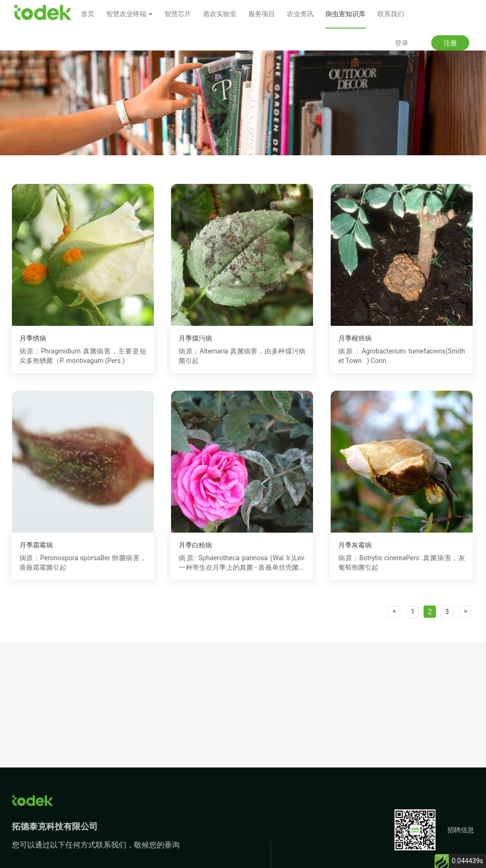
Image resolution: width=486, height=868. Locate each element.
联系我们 (391, 14)
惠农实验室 (220, 14)
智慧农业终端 (129, 14)
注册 (450, 43)
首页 (88, 14)
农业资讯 (300, 14)
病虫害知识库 (345, 14)
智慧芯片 (178, 14)
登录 (402, 43)
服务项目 (262, 14)
